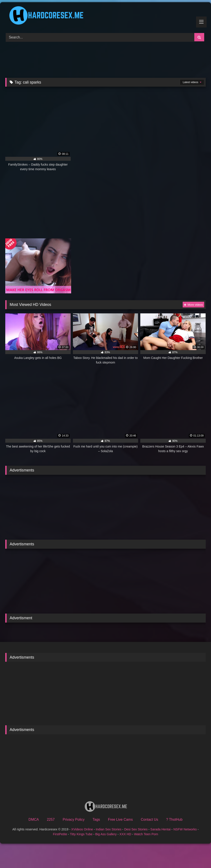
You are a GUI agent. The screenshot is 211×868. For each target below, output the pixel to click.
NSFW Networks (185, 829)
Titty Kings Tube (81, 834)
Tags (96, 820)
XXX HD (125, 834)
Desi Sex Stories (136, 829)
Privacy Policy (74, 820)
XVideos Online (82, 829)
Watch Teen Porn (146, 834)
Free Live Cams (120, 820)
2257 (51, 820)
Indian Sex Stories (109, 829)
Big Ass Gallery (106, 834)
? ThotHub (174, 820)
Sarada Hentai (161, 829)
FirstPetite (60, 834)
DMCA (34, 820)
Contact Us (149, 820)
